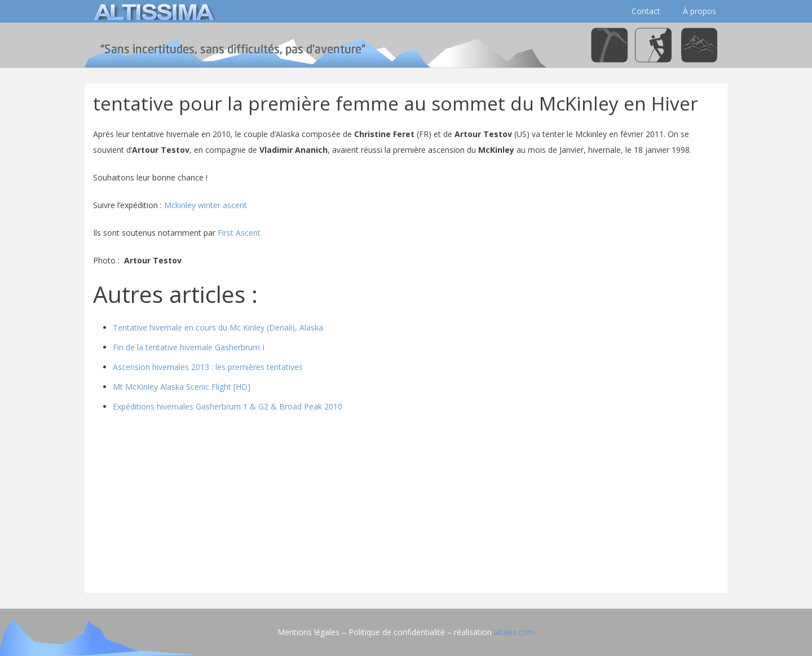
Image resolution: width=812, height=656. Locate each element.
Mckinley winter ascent (206, 205)
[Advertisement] (406, 505)
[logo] (152, 11)
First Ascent (239, 233)
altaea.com (514, 632)
